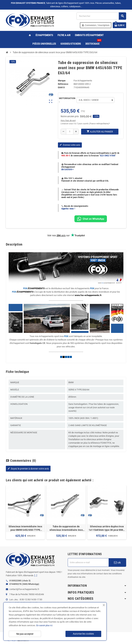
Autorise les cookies (83, 634)
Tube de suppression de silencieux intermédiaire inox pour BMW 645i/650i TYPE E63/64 (66, 528)
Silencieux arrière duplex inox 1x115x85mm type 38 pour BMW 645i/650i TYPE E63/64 (107, 528)
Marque (62, 81)
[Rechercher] (101, 16)
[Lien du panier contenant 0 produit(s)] (119, 25)
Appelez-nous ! (68, 209)
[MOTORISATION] (95, 100)
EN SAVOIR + (67, 169)
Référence (63, 84)
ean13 (61, 87)
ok (117, 562)
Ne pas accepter (25, 634)
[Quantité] (70, 132)
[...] (36, 575)
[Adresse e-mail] (88, 562)
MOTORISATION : (67, 100)
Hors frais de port (68, 121)
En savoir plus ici (44, 625)
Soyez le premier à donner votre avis (28, 469)
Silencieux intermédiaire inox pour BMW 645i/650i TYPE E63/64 (25, 528)
